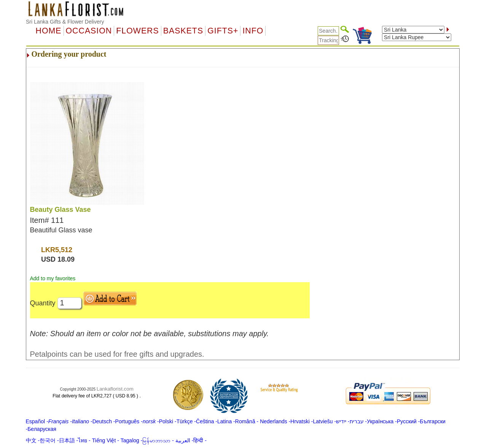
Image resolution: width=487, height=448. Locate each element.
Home (49, 31)
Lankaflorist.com (115, 389)
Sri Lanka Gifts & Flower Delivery (65, 22)
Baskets (183, 31)
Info (253, 31)
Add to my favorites (53, 278)
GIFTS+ (223, 31)
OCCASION (89, 31)
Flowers (137, 31)
